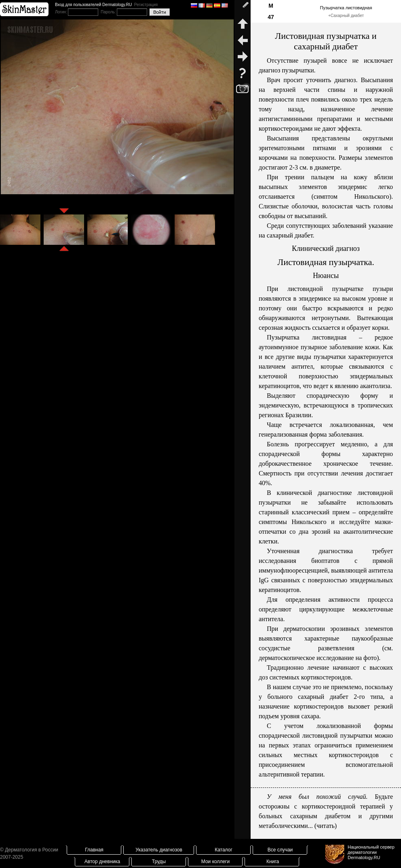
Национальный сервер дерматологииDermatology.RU (371, 852)
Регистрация (146, 5)
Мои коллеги (215, 862)
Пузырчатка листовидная (346, 8)
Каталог (224, 850)
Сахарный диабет (347, 16)
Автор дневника (102, 862)
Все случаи (280, 850)
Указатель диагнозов (159, 850)
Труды (159, 862)
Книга (273, 862)
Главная (94, 850)
